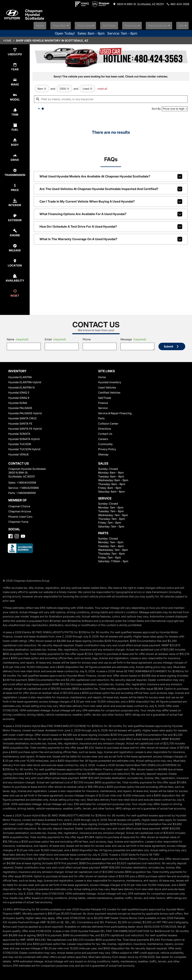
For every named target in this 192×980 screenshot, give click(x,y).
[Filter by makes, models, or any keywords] (111, 98)
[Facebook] (10, 535)
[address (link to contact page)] (138, 4)
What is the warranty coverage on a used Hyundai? (111, 238)
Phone (87, 338)
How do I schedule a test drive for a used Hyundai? (111, 225)
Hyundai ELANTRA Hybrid (25, 381)
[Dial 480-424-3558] (178, 4)
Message (133, 338)
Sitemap (103, 453)
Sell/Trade (118, 24)
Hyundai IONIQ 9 (19, 396)
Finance (103, 401)
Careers (103, 437)
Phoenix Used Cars (20, 515)
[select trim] (15, 111)
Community (105, 443)
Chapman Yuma (18, 520)
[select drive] (15, 156)
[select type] (15, 50)
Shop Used (97, 24)
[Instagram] (17, 535)
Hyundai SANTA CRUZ (22, 417)
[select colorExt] (15, 216)
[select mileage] (15, 246)
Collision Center (108, 422)
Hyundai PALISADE (20, 406)
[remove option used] (87, 87)
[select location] (15, 261)
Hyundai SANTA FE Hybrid (25, 427)
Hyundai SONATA (19, 432)
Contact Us (105, 432)
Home (55, 24)
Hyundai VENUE (19, 453)
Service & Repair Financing (115, 412)
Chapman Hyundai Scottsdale (35, 15)
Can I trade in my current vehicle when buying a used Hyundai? (111, 200)
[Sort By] (175, 107)
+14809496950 (26, 491)
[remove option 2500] (64, 87)
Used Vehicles (107, 386)
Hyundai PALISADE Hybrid (25, 412)
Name (18, 338)
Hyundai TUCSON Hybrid (24, 448)
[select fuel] (15, 126)
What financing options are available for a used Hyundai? (111, 213)
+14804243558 (26, 481)
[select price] (15, 186)
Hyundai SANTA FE (20, 422)
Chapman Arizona (20, 510)
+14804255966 (29, 486)
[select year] (15, 65)
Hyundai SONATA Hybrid (24, 437)
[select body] (15, 141)
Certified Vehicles (109, 391)
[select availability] (15, 277)
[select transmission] (15, 171)
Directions (105, 427)
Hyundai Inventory (110, 381)
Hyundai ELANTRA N (21, 386)
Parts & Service (164, 24)
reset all (102, 87)
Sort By (156, 107)
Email (55, 338)
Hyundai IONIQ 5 (19, 391)
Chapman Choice (19, 505)
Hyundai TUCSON (20, 443)
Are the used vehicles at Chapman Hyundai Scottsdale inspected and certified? (111, 187)
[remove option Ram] (42, 87)
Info (185, 24)
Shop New (75, 24)
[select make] (15, 80)
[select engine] (15, 231)
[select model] (15, 96)
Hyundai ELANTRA (20, 376)
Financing (140, 24)
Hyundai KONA (18, 401)
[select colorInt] (15, 201)
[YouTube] (23, 535)
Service (103, 406)
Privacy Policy (107, 448)
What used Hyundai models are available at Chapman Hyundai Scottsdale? (111, 175)
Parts (101, 417)
